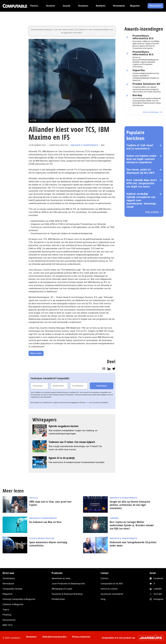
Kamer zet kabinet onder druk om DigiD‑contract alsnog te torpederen (141, 159)
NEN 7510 (7, 625)
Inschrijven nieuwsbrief (112, 594)
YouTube (158, 594)
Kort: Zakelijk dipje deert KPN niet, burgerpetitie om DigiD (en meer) (142, 183)
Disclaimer (31, 637)
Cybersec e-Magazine (13, 604)
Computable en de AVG (112, 584)
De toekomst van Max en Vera (45, 522)
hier (87, 403)
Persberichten (58, 599)
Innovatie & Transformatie (84, 145)
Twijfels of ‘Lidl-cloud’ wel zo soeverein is (140, 147)
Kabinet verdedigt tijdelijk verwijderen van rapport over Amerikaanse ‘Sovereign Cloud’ (141, 200)
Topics (6, 610)
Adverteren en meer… (62, 578)
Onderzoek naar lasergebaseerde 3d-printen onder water (133, 544)
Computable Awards (12, 589)
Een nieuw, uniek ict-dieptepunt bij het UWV (140, 171)
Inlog (103, 599)
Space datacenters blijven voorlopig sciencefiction (48, 544)
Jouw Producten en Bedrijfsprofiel (68, 584)
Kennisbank (8, 584)
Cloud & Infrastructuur (42, 538)
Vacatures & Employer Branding (67, 594)
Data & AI (34, 498)
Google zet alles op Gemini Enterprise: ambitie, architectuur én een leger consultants (130, 505)
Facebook (158, 578)
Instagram (159, 599)
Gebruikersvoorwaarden (55, 637)
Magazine (7, 594)
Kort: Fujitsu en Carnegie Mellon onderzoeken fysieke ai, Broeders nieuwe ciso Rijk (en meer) (132, 525)
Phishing (7, 615)
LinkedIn (158, 589)
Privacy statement (81, 637)
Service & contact (109, 589)
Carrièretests (9, 578)
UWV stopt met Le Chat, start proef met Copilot (50, 503)
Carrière (114, 518)
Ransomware (9, 620)
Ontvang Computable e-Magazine (19, 599)
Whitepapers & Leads (62, 589)
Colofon (104, 578)
